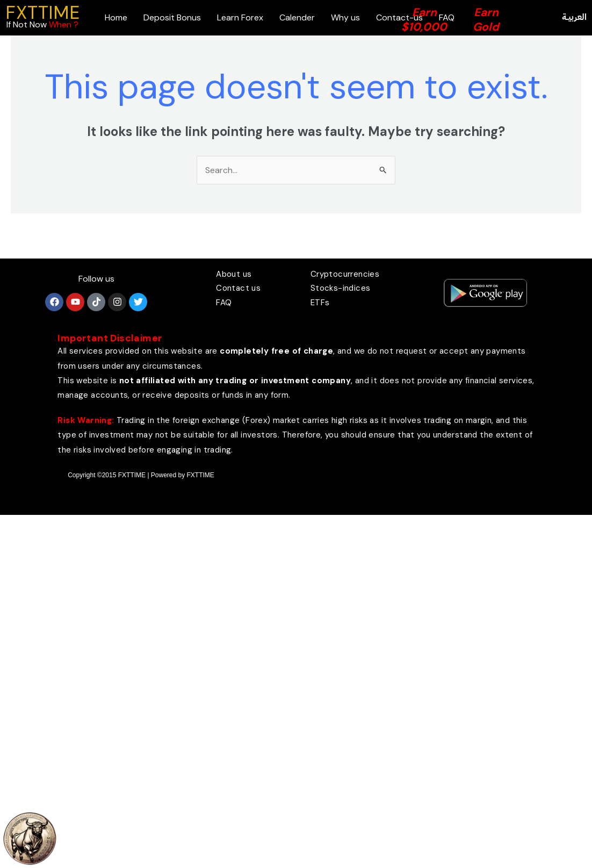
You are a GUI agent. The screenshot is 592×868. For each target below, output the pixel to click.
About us (234, 274)
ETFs (320, 303)
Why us (345, 17)
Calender (297, 17)
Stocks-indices (341, 288)
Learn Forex (240, 17)
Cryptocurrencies (345, 274)
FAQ (224, 303)
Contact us (238, 288)
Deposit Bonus (172, 17)
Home (116, 17)
